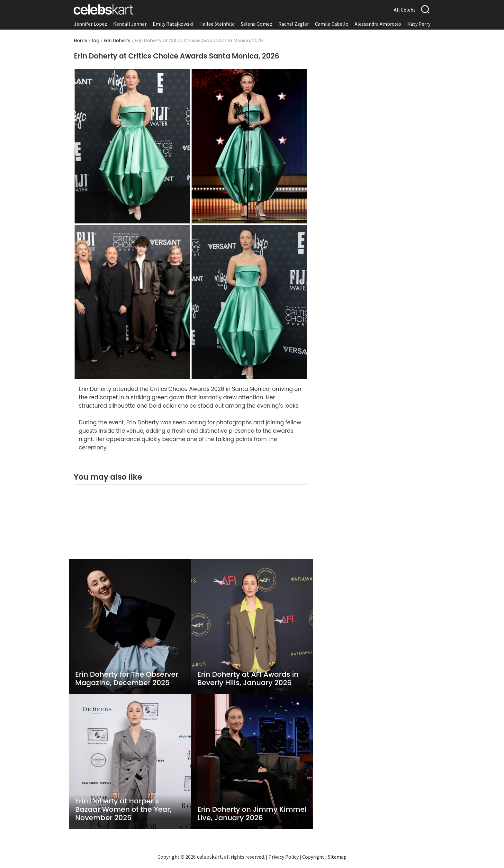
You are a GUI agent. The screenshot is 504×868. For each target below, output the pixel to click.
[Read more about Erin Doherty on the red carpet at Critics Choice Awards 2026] (132, 146)
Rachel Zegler (294, 24)
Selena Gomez (256, 24)
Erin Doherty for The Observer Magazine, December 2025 (127, 679)
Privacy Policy (283, 857)
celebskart (209, 857)
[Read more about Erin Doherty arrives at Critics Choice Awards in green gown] (132, 302)
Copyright (313, 857)
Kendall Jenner (130, 24)
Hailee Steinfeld (217, 24)
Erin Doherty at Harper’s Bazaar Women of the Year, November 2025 (123, 809)
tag (95, 41)
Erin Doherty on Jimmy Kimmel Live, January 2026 (252, 814)
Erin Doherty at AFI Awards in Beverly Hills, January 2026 (248, 679)
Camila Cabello (332, 24)
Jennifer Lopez (90, 24)
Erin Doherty (117, 41)
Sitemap (337, 857)
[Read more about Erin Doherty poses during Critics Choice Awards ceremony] (249, 302)
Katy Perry (419, 24)
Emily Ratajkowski (173, 24)
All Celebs (405, 10)
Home (81, 41)
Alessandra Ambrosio (378, 24)
